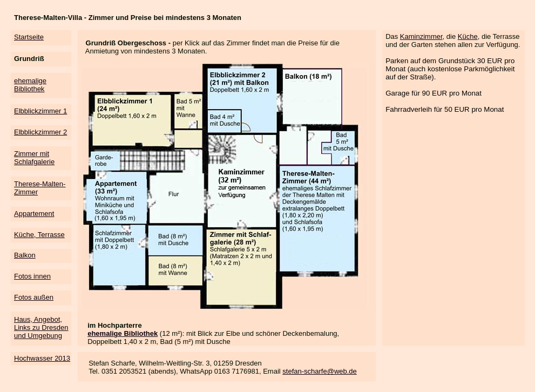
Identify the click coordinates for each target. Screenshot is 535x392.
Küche (468, 36)
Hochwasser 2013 (42, 358)
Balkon (25, 255)
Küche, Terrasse (39, 235)
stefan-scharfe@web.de (320, 371)
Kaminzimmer (421, 36)
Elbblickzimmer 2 (40, 132)
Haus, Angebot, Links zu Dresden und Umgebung (41, 327)
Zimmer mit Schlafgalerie (34, 158)
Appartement (34, 214)
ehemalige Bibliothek (30, 85)
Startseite (29, 37)
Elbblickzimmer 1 (40, 111)
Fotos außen (34, 297)
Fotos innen (32, 276)
